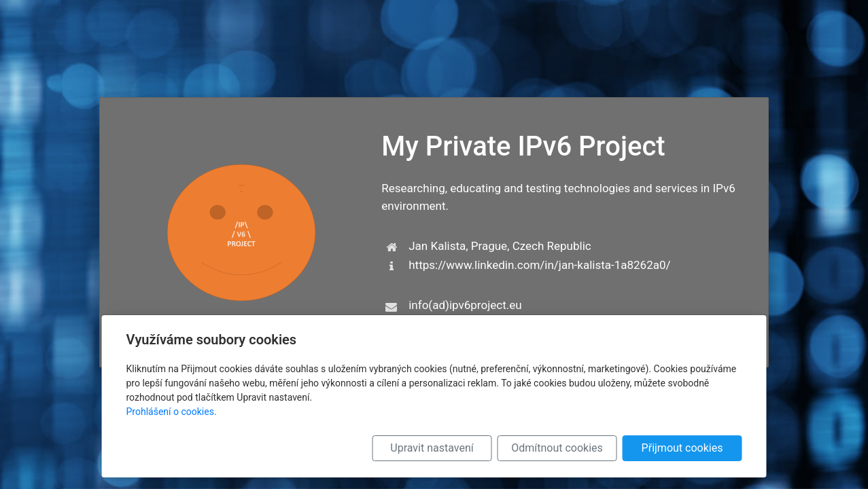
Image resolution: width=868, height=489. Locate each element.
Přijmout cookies (682, 448)
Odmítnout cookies (557, 448)
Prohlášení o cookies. (172, 412)
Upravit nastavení (432, 448)
